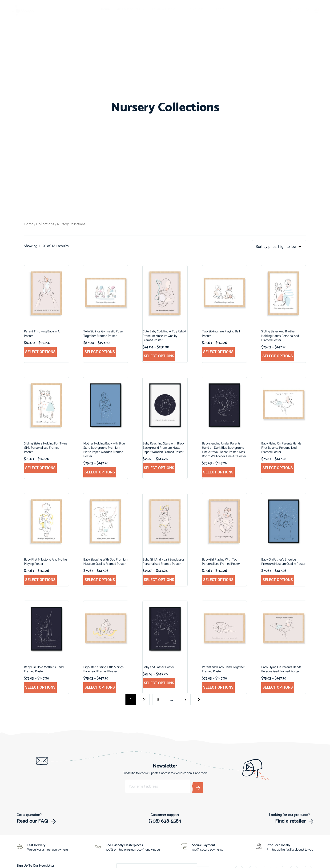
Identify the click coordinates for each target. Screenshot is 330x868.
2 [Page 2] (144, 700)
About (222, 9)
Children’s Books (166, 9)
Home (105, 9)
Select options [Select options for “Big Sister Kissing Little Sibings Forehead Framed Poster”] (100, 688)
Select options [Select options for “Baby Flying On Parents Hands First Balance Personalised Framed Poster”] (278, 468)
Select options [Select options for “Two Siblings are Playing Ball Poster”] (218, 352)
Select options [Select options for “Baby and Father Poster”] (159, 683)
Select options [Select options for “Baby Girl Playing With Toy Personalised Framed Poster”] (218, 580)
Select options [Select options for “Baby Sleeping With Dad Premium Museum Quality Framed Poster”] (100, 580)
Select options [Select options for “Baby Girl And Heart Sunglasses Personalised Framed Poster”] (159, 580)
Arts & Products (131, 9)
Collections (198, 9)
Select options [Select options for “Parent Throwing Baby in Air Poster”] (40, 352)
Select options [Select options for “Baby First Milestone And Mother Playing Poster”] (40, 580)
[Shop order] (280, 247)
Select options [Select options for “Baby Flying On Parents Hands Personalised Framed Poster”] (278, 688)
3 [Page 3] (158, 700)
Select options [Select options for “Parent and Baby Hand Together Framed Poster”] (218, 688)
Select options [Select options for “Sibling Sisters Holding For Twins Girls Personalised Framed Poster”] (40, 468)
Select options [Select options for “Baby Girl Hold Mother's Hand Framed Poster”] (40, 688)
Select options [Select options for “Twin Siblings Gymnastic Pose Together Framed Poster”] (100, 352)
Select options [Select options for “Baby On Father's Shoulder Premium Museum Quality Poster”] (278, 580)
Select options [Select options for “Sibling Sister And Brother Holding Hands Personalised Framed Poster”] (278, 356)
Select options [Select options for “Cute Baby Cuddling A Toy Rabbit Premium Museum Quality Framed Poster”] (159, 356)
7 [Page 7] (185, 700)
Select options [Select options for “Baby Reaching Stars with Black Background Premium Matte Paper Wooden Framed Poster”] (159, 468)
